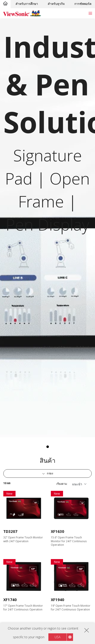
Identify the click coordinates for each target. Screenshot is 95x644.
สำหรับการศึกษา (27, 4)
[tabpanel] (47, 228)
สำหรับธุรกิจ (56, 4)
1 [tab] (47, 447)
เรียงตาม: (62, 484)
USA (57, 637)
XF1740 (10, 600)
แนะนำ (77, 484)
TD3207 (10, 531)
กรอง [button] (50, 473)
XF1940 (57, 600)
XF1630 (57, 531)
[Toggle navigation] (90, 13)
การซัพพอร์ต (83, 4)
